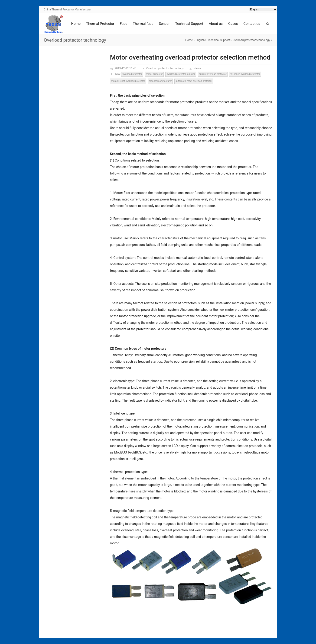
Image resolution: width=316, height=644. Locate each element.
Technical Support (189, 24)
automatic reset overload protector (194, 81)
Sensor (164, 24)
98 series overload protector (245, 74)
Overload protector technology (251, 40)
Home (76, 24)
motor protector (154, 74)
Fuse (124, 24)
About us (216, 24)
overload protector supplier (181, 74)
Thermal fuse (143, 24)
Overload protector (132, 74)
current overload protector (213, 74)
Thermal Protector (100, 24)
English (200, 40)
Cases (233, 24)
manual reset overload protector (128, 81)
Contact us (252, 24)
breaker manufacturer (160, 81)
